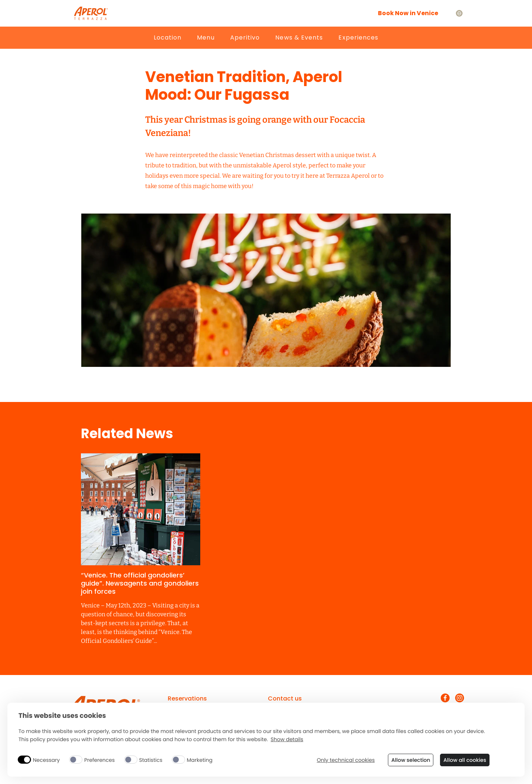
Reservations (187, 698)
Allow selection (411, 760)
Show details (287, 739)
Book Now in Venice (408, 13)
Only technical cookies (346, 760)
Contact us (285, 698)
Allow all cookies (465, 760)
